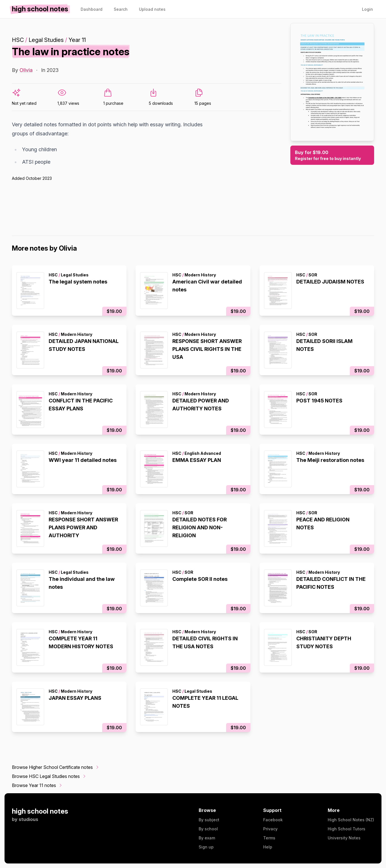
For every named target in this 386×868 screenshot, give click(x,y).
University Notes (344, 838)
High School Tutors (347, 829)
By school (208, 829)
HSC (18, 40)
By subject (209, 820)
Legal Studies (46, 40)
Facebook (273, 820)
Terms (269, 838)
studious (28, 819)
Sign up (206, 847)
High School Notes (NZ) (351, 820)
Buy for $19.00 (332, 155)
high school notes (40, 811)
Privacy (270, 829)
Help (268, 847)
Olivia (26, 70)
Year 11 (77, 40)
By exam (207, 838)
